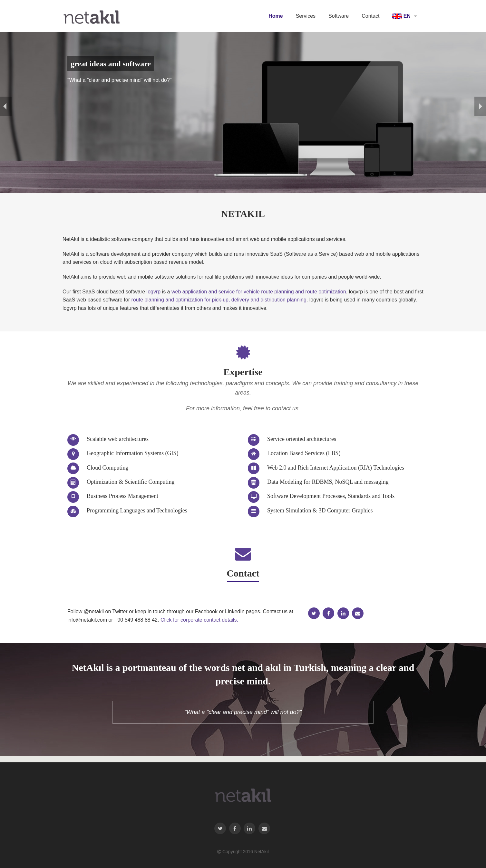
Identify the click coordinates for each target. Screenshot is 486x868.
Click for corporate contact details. (199, 620)
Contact (370, 16)
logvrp (154, 292)
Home (276, 16)
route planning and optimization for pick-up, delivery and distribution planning (219, 300)
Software (339, 16)
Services (306, 16)
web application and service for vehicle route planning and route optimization (259, 292)
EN (401, 16)
